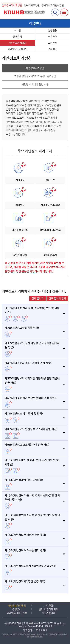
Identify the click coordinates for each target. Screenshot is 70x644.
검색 (55, 12)
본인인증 (52, 30)
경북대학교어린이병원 (53, 5)
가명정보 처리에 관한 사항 (35, 84)
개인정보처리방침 (17, 43)
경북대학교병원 (32, 5)
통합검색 (17, 37)
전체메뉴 (52, 49)
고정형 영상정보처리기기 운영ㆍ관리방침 (35, 76)
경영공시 (17, 609)
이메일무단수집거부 (18, 49)
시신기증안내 (49, 613)
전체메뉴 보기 (64, 12)
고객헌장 (52, 43)
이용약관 (52, 37)
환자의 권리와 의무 (49, 609)
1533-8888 (41, 630)
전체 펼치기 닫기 (57, 298)
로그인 (17, 30)
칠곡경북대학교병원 (12, 5)
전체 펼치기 (38, 298)
